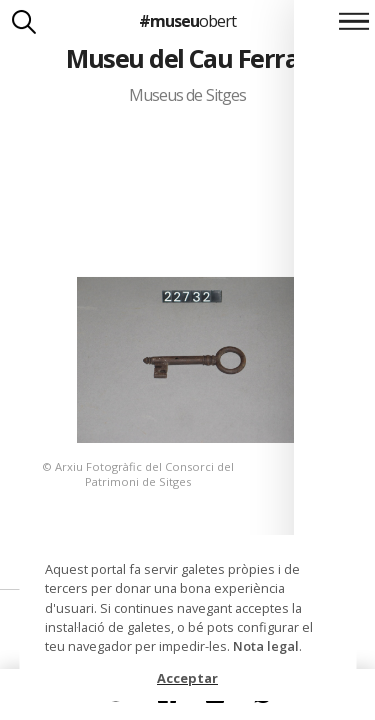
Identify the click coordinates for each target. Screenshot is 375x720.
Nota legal (266, 646)
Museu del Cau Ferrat (187, 58)
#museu (187, 21)
